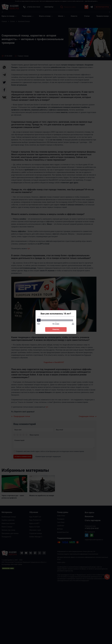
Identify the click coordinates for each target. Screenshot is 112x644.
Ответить (56, 329)
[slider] (39, 320)
